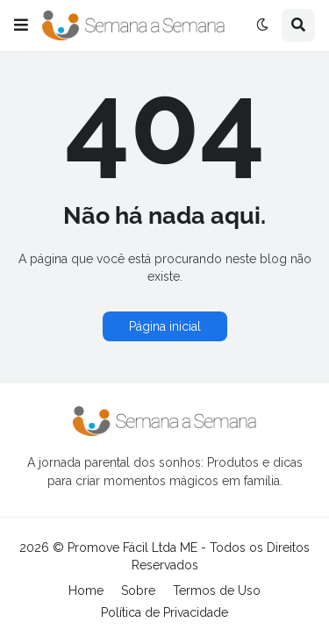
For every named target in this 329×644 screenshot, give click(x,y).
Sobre (138, 590)
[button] (21, 25)
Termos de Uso (217, 590)
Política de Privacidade (164, 612)
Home (86, 590)
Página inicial (165, 326)
